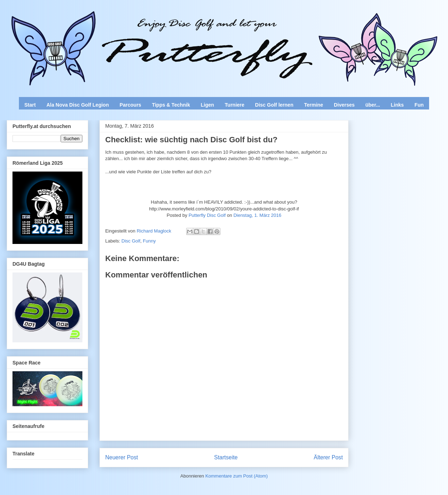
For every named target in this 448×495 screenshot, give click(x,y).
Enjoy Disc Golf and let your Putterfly (86, 24)
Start (30, 105)
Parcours (130, 105)
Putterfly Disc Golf (207, 215)
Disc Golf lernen (274, 105)
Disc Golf (131, 241)
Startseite (226, 457)
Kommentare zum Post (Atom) (237, 476)
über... (373, 105)
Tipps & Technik (171, 105)
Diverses (344, 105)
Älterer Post (328, 457)
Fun (419, 105)
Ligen (207, 105)
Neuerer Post (122, 457)
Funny (149, 241)
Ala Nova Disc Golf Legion (78, 105)
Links (398, 105)
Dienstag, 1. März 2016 (257, 215)
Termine (313, 105)
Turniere (235, 105)
